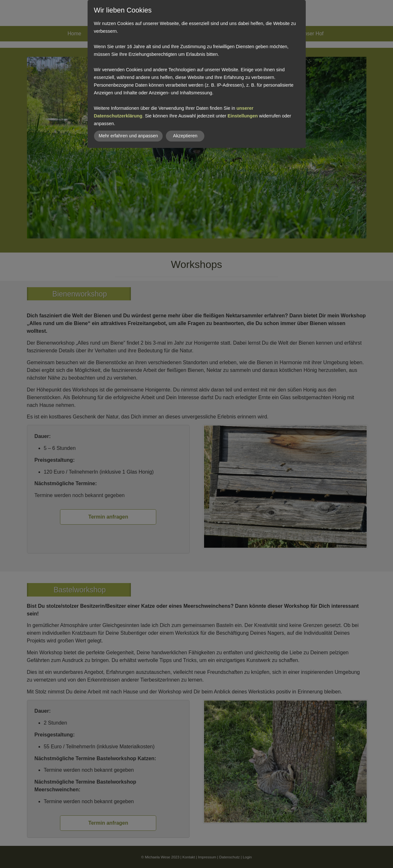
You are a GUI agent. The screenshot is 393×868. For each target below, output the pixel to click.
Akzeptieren (185, 136)
